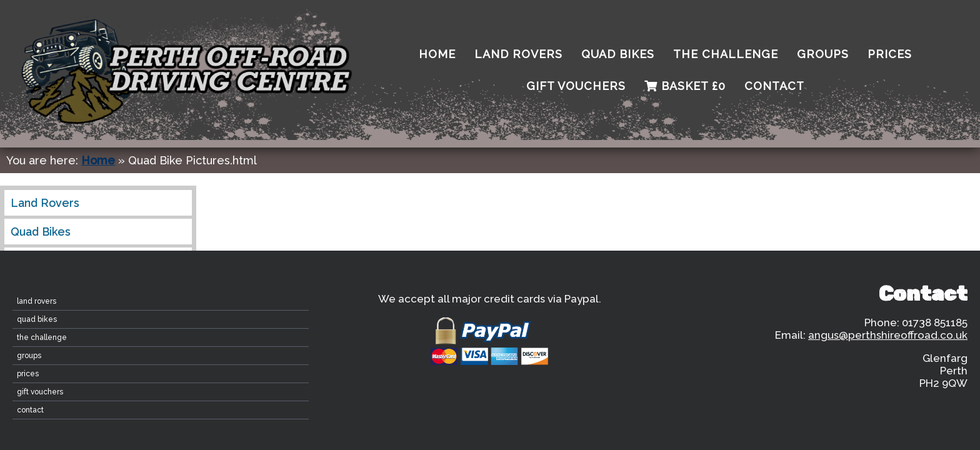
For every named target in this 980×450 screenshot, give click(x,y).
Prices (890, 54)
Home (98, 160)
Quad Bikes (618, 54)
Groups (823, 54)
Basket (685, 86)
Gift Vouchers (576, 86)
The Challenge (726, 54)
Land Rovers (518, 54)
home (437, 54)
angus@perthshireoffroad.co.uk (888, 335)
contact (774, 86)
